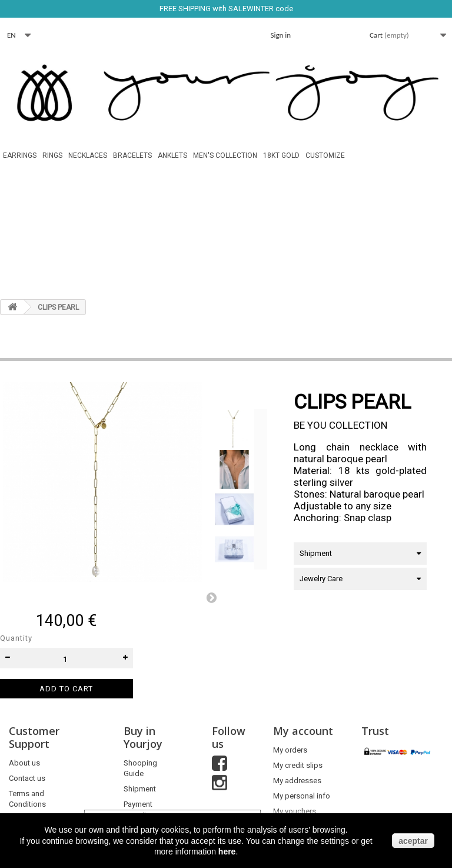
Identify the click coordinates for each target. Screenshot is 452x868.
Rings (52, 155)
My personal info (302, 796)
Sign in (281, 35)
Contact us (27, 778)
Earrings (20, 155)
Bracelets (132, 155)
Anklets (172, 155)
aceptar (413, 841)
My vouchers (295, 811)
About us (24, 763)
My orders (290, 750)
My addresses (297, 781)
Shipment (140, 789)
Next (211, 597)
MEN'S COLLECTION (225, 155)
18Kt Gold (281, 155)
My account (303, 731)
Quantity (16, 638)
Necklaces (88, 155)
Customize (325, 155)
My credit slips (298, 765)
